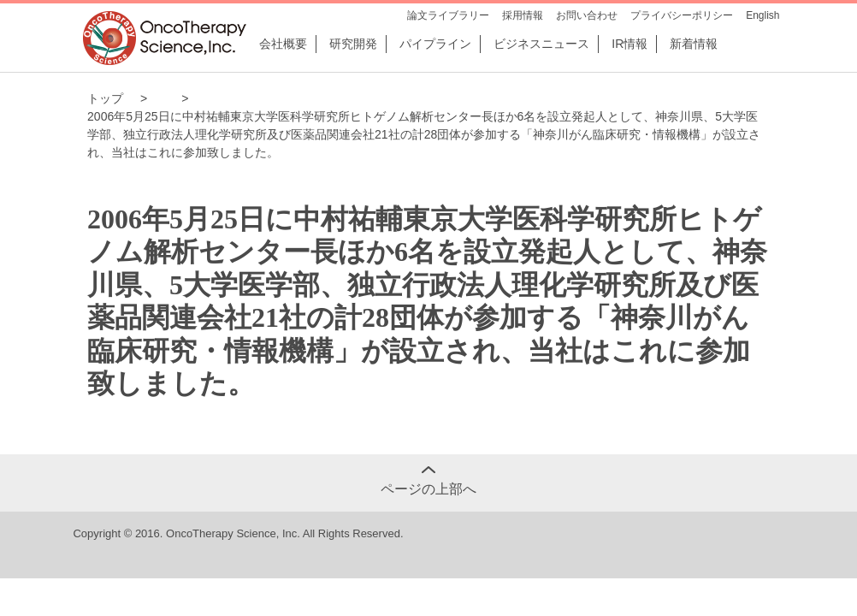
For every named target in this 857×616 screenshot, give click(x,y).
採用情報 (523, 15)
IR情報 (629, 44)
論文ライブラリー (448, 15)
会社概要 (283, 44)
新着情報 (694, 44)
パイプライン (435, 44)
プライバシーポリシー (682, 15)
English (762, 15)
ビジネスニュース (541, 44)
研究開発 (353, 44)
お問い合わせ (587, 15)
